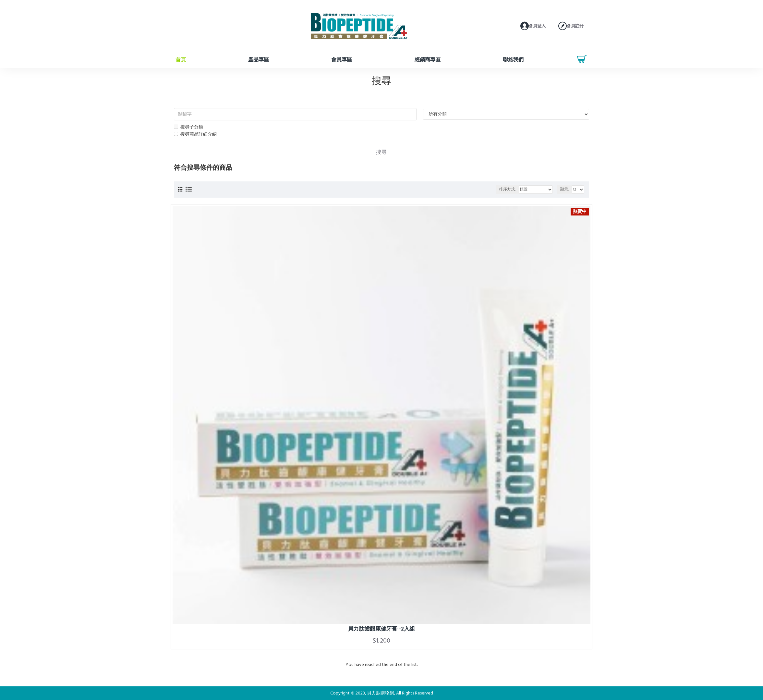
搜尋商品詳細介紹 (195, 134)
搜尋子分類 (188, 127)
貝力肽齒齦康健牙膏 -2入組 (381, 629)
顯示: (565, 189)
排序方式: (508, 189)
